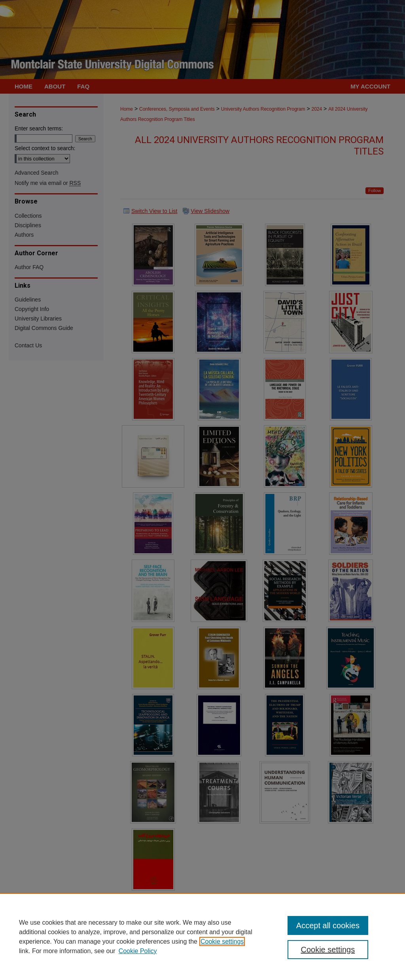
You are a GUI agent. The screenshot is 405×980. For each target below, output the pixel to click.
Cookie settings (222, 941)
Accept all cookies (328, 925)
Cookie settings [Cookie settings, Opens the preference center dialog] (328, 950)
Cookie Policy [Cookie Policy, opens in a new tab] (138, 951)
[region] (202, 937)
